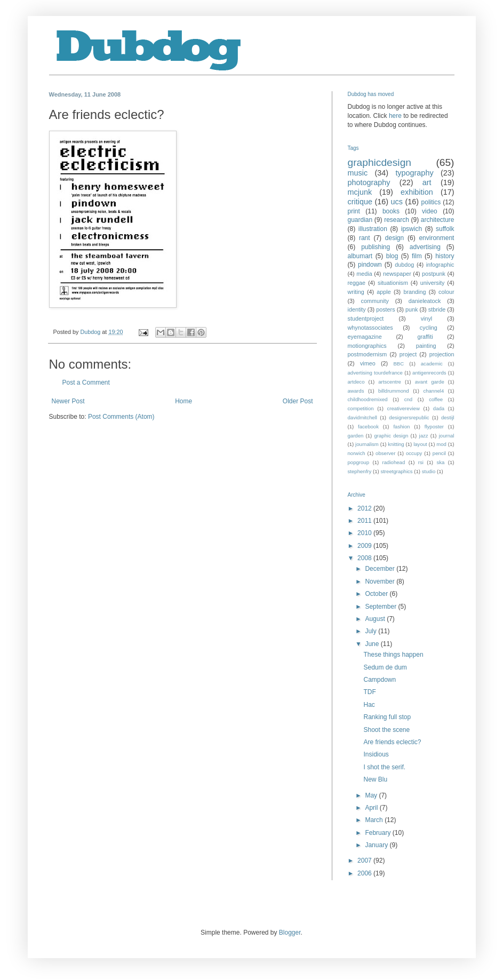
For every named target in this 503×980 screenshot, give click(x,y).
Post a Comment (86, 383)
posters (385, 309)
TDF (369, 692)
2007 (365, 861)
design (394, 238)
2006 (365, 873)
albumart (360, 256)
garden (356, 436)
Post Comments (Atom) (121, 417)
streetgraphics (396, 471)
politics (431, 202)
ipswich (412, 229)
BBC (398, 364)
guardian (360, 220)
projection (442, 354)
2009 (365, 546)
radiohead (394, 462)
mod (441, 444)
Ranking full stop (387, 717)
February (378, 833)
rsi (421, 462)
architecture (438, 220)
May (372, 795)
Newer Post (68, 401)
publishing (376, 247)
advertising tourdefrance (375, 373)
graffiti (425, 337)
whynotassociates (370, 328)
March (375, 820)
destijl (448, 417)
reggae (357, 283)
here (395, 116)
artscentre (390, 382)
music (358, 173)
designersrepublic (409, 417)
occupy (414, 453)
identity (357, 309)
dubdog (404, 265)
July (372, 631)
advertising (425, 247)
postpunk (434, 274)
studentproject (366, 318)
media (364, 274)
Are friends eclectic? (392, 742)
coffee (436, 399)
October (377, 594)
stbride (437, 309)
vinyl (427, 318)
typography (414, 173)
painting (426, 346)
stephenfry (360, 471)
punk (412, 309)
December (381, 569)
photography (369, 182)
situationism (393, 283)
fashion (401, 427)
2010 (365, 533)
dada (439, 408)
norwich (357, 453)
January (377, 845)
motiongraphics (367, 346)
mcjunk (360, 192)
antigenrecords (429, 373)
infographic (440, 265)
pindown (370, 265)
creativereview (404, 408)
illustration (373, 229)
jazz (424, 436)
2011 (365, 521)
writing (356, 292)
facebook (368, 427)
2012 (365, 508)
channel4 (433, 391)
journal (447, 436)
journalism (367, 444)
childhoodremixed (368, 399)
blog (392, 256)
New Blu (375, 779)
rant (365, 238)
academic (432, 364)
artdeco (356, 382)
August (376, 619)
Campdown (380, 680)
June (373, 644)
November (381, 581)
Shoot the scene (386, 730)
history (445, 256)
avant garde (430, 382)
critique (360, 202)
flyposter (434, 427)
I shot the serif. (384, 767)
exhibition (417, 192)
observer (385, 453)
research (397, 220)
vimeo (368, 363)
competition (361, 408)
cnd (408, 399)
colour (446, 292)
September (381, 607)
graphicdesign (380, 162)
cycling (429, 328)
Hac (369, 705)
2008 (365, 558)
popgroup (359, 462)
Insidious (376, 754)
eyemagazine (365, 337)
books (391, 211)
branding (414, 292)
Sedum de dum (385, 667)
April (372, 808)
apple (384, 292)
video (430, 211)
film (417, 256)
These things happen (393, 655)
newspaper (397, 274)
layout (420, 444)
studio (429, 471)
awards (356, 391)
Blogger (290, 933)
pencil (439, 453)
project (408, 354)
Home (183, 401)
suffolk (445, 229)
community (375, 301)
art (427, 182)
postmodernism (368, 354)
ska (440, 462)
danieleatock (425, 301)
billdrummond (394, 391)
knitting (396, 444)
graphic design (391, 436)
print (354, 211)
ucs (397, 202)
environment (436, 238)
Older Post (298, 401)
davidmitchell (362, 417)
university (433, 283)
